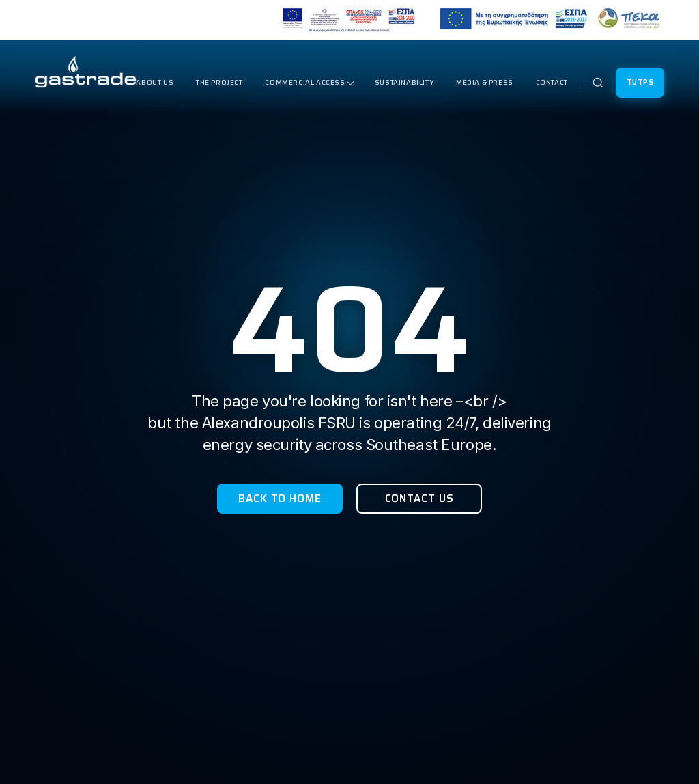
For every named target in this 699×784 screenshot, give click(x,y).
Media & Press (485, 82)
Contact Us (419, 499)
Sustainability (404, 82)
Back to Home (280, 499)
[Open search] (598, 83)
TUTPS (640, 82)
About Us (155, 82)
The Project (219, 82)
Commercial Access (305, 82)
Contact (552, 82)
